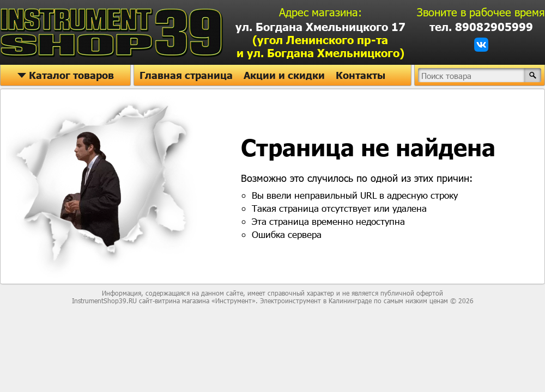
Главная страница (186, 75)
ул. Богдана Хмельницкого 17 (320, 40)
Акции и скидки (284, 75)
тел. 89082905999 (481, 27)
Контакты (361, 75)
